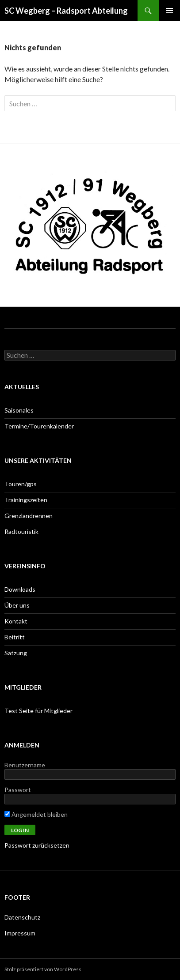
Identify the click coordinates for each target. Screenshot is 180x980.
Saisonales (19, 410)
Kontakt (16, 621)
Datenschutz (22, 917)
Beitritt (15, 637)
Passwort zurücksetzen (37, 845)
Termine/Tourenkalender (39, 426)
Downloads (20, 589)
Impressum (20, 933)
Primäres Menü (169, 11)
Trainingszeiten (26, 500)
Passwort (18, 790)
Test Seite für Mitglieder (38, 711)
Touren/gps (21, 484)
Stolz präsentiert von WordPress (43, 969)
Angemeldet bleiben (36, 814)
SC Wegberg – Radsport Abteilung (66, 11)
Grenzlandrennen (29, 516)
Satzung (16, 653)
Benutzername (25, 765)
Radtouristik (21, 531)
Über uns (17, 605)
